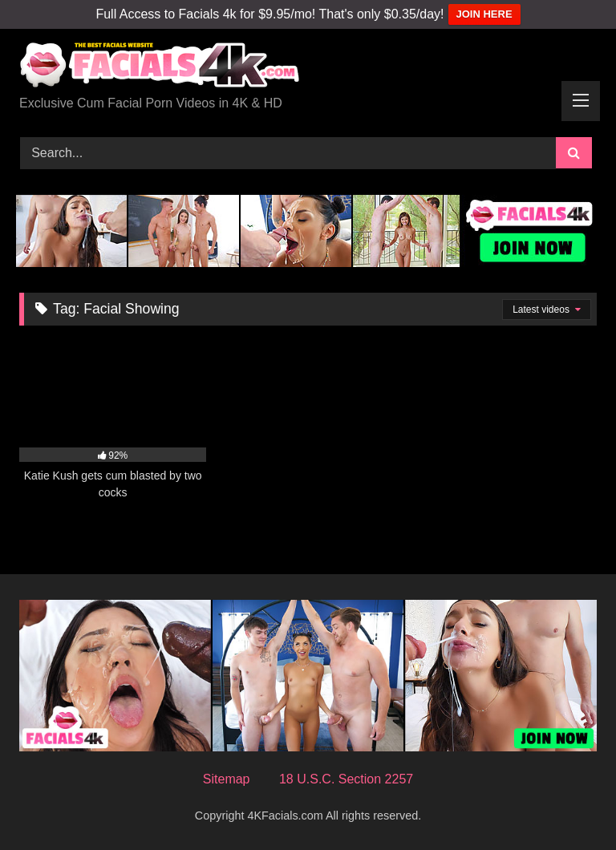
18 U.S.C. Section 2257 (346, 779)
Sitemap (227, 779)
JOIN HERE (484, 14)
